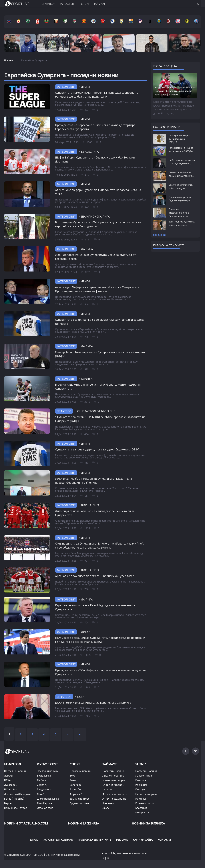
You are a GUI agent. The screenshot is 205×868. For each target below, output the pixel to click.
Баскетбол (76, 789)
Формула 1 (76, 794)
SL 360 (141, 764)
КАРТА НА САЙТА (143, 840)
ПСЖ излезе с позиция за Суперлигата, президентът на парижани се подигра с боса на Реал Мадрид (100, 640)
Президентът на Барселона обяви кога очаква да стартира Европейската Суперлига (95, 127)
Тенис (73, 780)
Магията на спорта (114, 780)
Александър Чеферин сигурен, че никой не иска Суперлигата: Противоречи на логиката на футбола (97, 289)
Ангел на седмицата (114, 799)
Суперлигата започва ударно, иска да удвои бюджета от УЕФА (97, 449)
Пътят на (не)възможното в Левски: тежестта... (179, 213)
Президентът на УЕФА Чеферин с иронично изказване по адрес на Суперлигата (101, 672)
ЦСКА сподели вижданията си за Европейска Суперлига (93, 703)
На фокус (141, 799)
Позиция (141, 780)
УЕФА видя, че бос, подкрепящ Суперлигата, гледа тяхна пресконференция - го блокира (94, 481)
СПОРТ (75, 764)
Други (106, 808)
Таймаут (100, 4)
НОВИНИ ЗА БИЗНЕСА (148, 823)
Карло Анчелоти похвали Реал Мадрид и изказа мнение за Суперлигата (95, 607)
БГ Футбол (64, 411)
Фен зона (108, 803)
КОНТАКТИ (164, 840)
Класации (141, 808)
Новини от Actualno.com (26, 823)
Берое (8, 803)
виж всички (159, 235)
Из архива (141, 785)
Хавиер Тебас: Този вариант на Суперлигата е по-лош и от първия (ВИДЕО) (100, 354)
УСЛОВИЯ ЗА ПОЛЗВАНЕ (58, 840)
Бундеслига (44, 789)
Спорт (85, 4)
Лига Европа (44, 803)
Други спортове (79, 803)
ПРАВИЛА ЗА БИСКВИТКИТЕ (94, 840)
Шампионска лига (48, 799)
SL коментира (144, 776)
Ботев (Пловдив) (14, 799)
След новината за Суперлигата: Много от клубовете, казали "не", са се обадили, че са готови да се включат (99, 545)
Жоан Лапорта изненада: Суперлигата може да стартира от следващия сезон (95, 257)
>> (80, 734)
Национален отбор (16, 808)
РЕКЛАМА (122, 840)
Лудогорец (11, 785)
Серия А (42, 785)
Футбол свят (68, 4)
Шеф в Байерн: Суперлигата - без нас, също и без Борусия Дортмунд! (95, 159)
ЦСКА (7, 780)
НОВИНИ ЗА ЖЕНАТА (84, 823)
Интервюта (142, 813)
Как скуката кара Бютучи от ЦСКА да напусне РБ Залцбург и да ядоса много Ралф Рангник (175, 91)
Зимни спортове (80, 799)
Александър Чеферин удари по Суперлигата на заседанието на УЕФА (98, 192)
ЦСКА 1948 (10, 789)
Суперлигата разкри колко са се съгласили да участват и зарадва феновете (100, 322)
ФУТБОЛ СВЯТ (47, 764)
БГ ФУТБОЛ (49, 4)
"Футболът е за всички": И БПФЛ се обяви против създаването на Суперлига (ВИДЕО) (100, 419)
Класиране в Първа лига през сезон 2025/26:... (179, 139)
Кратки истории (145, 803)
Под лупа (141, 789)
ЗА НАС (34, 840)
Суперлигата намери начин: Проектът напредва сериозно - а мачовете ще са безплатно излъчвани (97, 95)
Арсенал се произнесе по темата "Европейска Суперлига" (95, 576)
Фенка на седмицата (115, 794)
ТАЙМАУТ (109, 764)
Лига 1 (41, 794)
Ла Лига (42, 780)
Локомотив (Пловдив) (17, 794)
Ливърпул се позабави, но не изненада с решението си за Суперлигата (95, 513)
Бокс (72, 776)
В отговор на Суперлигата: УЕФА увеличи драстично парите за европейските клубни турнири (98, 224)
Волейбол (76, 785)
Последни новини (15, 771)
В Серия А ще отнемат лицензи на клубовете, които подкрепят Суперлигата (98, 386)
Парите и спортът (146, 794)
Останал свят (45, 808)
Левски (8, 776)
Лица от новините (113, 776)
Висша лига (44, 776)
